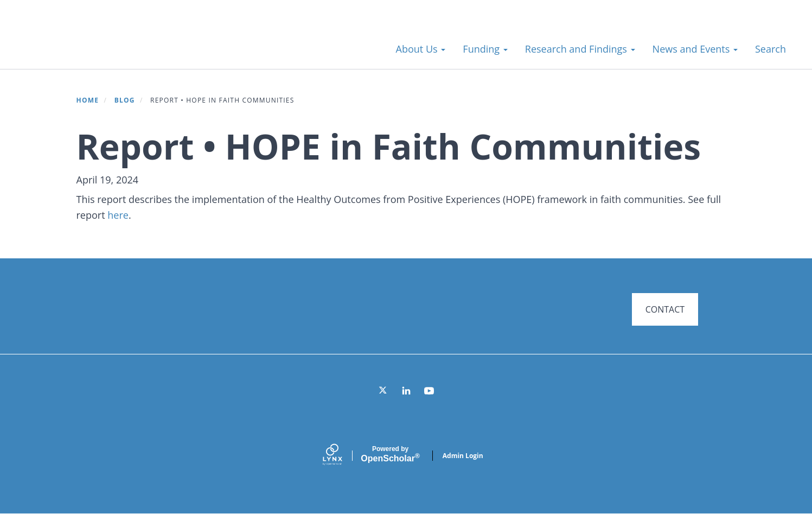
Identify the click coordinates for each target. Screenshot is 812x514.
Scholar (390, 454)
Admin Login (463, 456)
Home (88, 100)
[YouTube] (429, 391)
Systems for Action (106, 43)
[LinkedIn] (406, 391)
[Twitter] (383, 391)
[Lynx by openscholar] (342, 456)
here (118, 215)
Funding (485, 49)
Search (771, 49)
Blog (125, 100)
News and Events (695, 49)
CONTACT (665, 309)
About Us (421, 49)
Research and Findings (580, 49)
